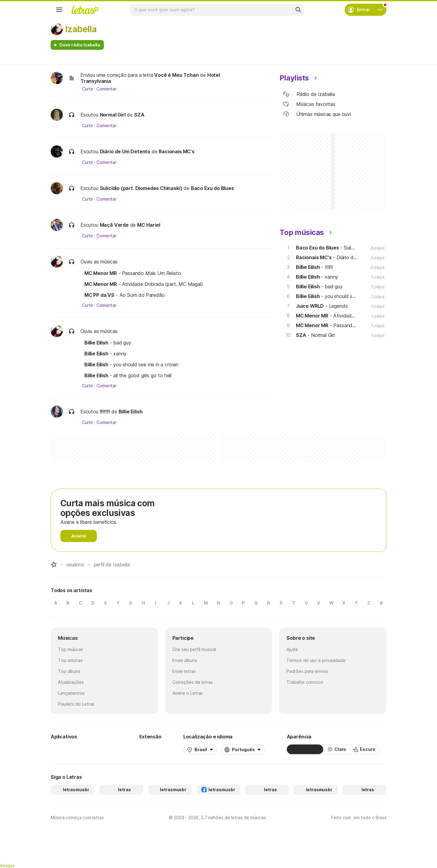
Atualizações (71, 682)
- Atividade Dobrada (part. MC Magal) (144, 284)
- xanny (105, 354)
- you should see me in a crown (131, 364)
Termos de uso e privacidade (316, 660)
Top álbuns (69, 671)
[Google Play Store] (67, 749)
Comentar (106, 89)
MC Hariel (149, 225)
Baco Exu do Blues (212, 188)
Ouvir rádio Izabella (80, 45)
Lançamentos (71, 693)
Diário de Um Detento (125, 151)
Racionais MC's (177, 151)
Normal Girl (113, 115)
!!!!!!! (105, 412)
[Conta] (380, 10)
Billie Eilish (131, 412)
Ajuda (292, 649)
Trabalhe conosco (305, 682)
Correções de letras (193, 682)
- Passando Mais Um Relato (133, 273)
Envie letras (184, 671)
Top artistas (70, 660)
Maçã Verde (114, 225)
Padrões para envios (307, 671)
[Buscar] (298, 10)
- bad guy (108, 343)
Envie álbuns (185, 660)
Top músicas (71, 649)
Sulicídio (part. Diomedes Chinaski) (141, 188)
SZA (139, 115)
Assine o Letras (188, 693)
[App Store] (103, 749)
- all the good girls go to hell (128, 375)
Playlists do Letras (76, 704)
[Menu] (59, 10)
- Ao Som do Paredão (125, 295)
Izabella (81, 29)
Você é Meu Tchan (176, 75)
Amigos (7, 865)
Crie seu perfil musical (194, 649)
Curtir (88, 89)
